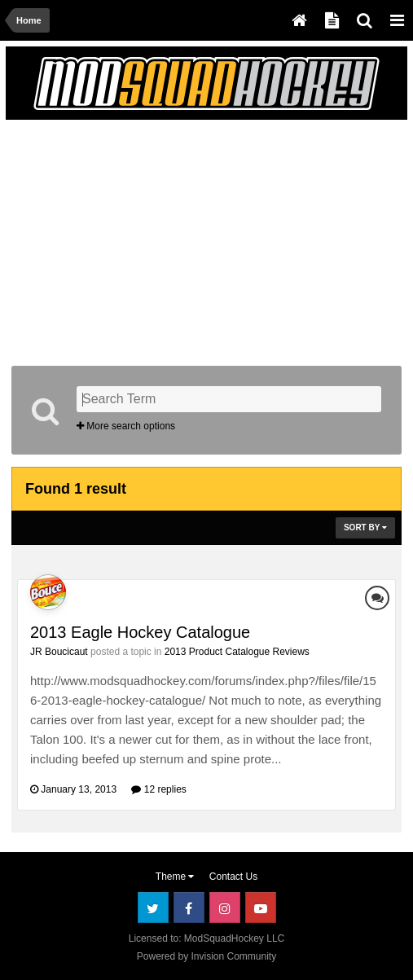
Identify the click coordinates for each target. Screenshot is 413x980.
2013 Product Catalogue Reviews (237, 652)
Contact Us (233, 877)
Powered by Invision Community (206, 956)
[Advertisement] (202, 240)
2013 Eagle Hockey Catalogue (140, 632)
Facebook (189, 907)
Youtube (261, 907)
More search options (126, 426)
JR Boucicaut (59, 652)
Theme (175, 877)
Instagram (225, 907)
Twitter (153, 907)
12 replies (158, 789)
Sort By (365, 527)
